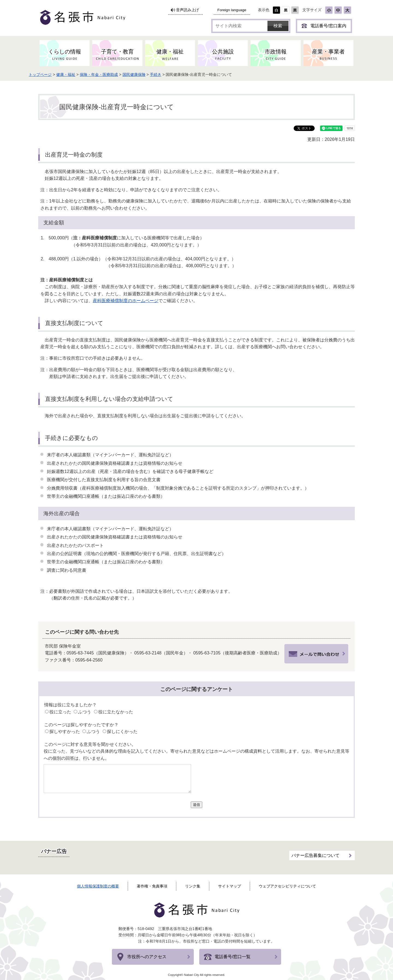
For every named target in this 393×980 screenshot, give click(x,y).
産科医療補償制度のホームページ (126, 301)
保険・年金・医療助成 (112, 75)
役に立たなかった (116, 712)
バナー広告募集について (315, 854)
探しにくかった (122, 732)
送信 (196, 805)
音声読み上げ (187, 10)
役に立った (60, 712)
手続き (169, 75)
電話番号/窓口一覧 (233, 957)
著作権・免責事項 (152, 886)
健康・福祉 (79, 75)
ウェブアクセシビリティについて (287, 886)
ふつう (85, 712)
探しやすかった (65, 732)
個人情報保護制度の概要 (98, 886)
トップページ (53, 75)
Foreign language (232, 10)
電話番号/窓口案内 (328, 26)
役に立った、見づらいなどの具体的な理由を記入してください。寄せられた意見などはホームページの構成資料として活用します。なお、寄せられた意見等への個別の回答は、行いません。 (196, 755)
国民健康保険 (147, 75)
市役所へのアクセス (147, 957)
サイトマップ (230, 886)
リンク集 (193, 886)
